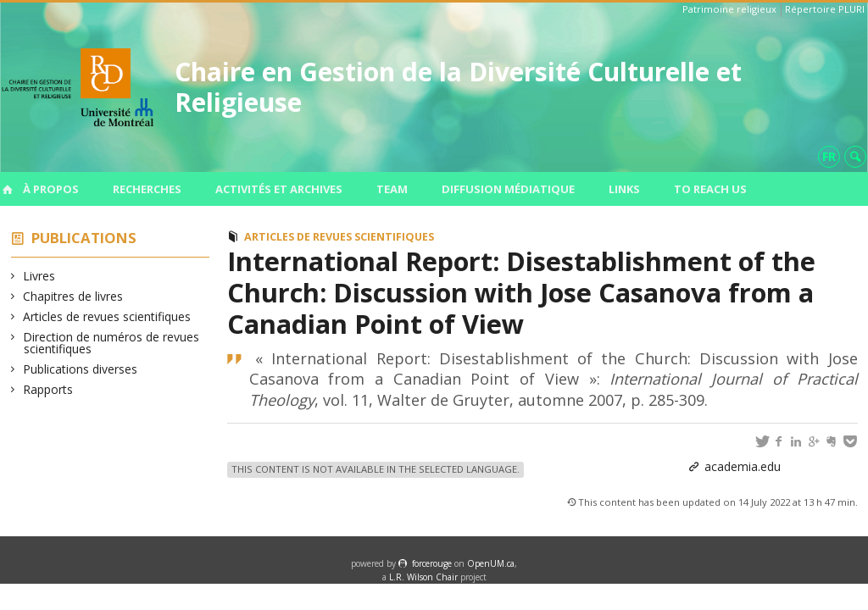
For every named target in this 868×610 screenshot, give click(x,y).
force (432, 563)
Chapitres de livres (73, 296)
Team (392, 189)
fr (829, 156)
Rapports (48, 389)
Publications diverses (81, 369)
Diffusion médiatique (508, 189)
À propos (51, 189)
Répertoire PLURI (825, 9)
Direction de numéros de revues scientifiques (111, 343)
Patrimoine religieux (729, 9)
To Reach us (710, 189)
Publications (84, 238)
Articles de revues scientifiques (107, 316)
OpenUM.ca (491, 563)
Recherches (147, 189)
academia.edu (743, 466)
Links (624, 189)
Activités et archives (279, 189)
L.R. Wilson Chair (423, 577)
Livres (39, 276)
